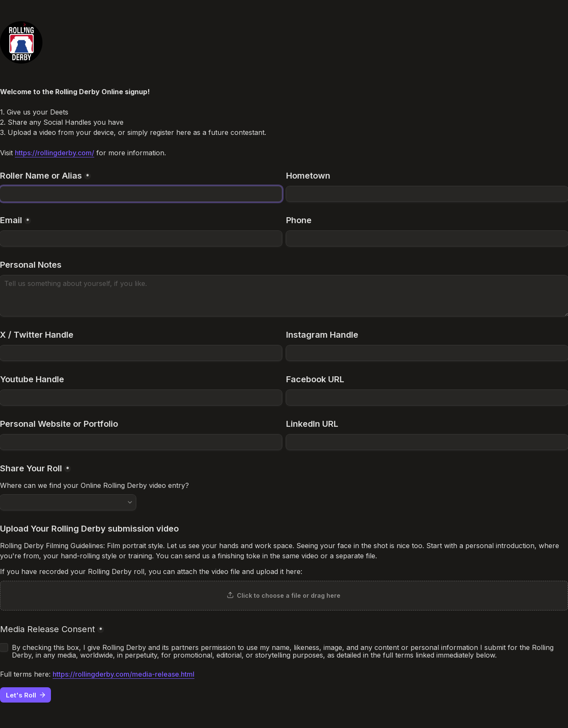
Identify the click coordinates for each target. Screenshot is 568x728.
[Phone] (427, 238)
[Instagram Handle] (427, 353)
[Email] (141, 238)
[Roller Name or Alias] (141, 194)
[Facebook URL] (427, 398)
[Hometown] (427, 194)
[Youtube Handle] (141, 398)
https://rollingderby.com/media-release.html (124, 674)
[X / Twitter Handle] (141, 353)
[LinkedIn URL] (427, 442)
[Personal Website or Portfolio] (141, 442)
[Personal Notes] (284, 296)
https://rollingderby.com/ (55, 153)
